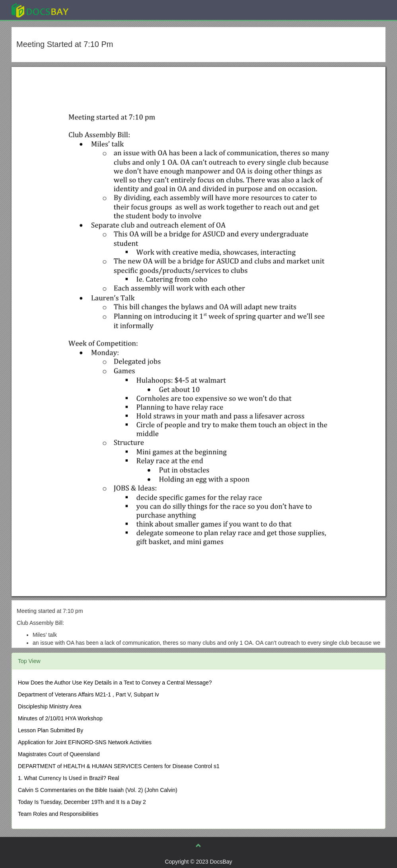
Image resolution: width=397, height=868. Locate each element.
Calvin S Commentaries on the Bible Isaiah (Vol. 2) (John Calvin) (98, 790)
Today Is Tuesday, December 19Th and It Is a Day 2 (82, 802)
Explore (100, 10)
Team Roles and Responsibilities (58, 814)
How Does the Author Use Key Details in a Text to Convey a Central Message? (115, 683)
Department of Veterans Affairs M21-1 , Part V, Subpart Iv (89, 694)
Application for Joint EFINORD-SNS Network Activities (85, 742)
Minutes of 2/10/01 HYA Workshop (60, 718)
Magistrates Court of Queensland (59, 754)
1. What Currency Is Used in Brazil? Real (68, 778)
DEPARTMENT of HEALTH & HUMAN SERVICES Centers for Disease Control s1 (119, 766)
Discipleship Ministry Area (50, 706)
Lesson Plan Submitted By (51, 730)
